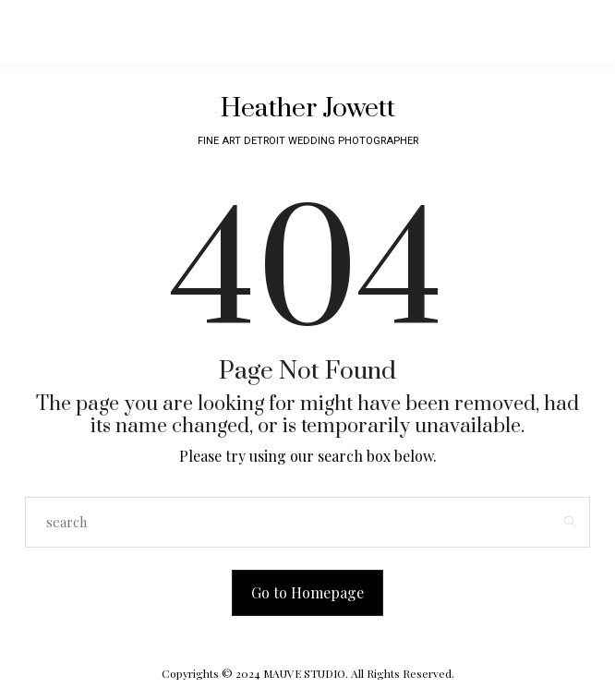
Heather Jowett (308, 109)
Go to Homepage (307, 592)
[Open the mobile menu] (506, 32)
